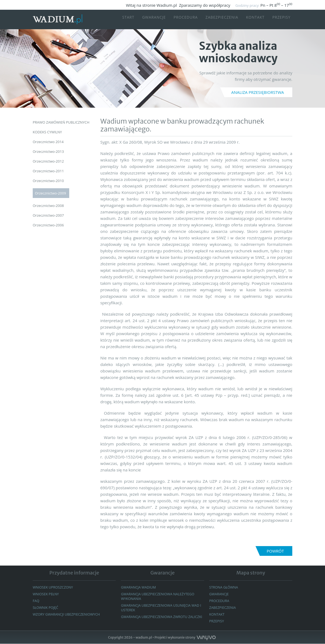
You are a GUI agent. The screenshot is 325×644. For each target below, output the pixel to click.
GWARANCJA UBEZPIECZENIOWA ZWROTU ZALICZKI (155, 619)
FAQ (36, 601)
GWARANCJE (219, 594)
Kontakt (255, 19)
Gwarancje (147, 19)
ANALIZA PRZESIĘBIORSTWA (258, 92)
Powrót (275, 551)
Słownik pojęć (46, 607)
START (120, 19)
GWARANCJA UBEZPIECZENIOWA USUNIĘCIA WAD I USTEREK (162, 608)
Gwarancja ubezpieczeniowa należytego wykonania (159, 596)
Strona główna (224, 587)
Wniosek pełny (46, 594)
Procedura (181, 19)
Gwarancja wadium (139, 587)
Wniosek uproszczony (54, 587)
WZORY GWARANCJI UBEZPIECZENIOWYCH (67, 614)
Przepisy (282, 19)
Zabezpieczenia (220, 19)
